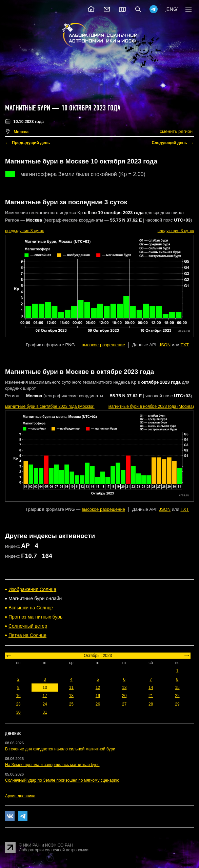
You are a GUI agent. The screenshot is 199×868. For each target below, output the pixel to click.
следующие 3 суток (176, 231)
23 (18, 704)
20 (124, 696)
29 (177, 704)
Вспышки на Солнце (31, 608)
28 (151, 704)
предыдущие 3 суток (24, 231)
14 (151, 688)
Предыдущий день (31, 143)
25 (71, 704)
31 (45, 712)
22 (177, 696)
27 (124, 704)
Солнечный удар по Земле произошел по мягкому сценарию (62, 780)
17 (45, 696)
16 (18, 696)
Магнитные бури (28, 108)
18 (71, 696)
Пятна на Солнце (27, 635)
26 (98, 704)
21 (151, 696)
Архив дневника (20, 796)
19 (98, 696)
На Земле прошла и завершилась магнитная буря (52, 765)
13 (124, 688)
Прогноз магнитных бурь (35, 617)
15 (177, 688)
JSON (165, 345)
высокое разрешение (103, 345)
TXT (185, 345)
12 (98, 688)
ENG (172, 9)
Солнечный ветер (28, 626)
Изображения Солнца (32, 589)
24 (45, 704)
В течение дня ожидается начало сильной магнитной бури (60, 749)
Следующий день (169, 143)
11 (71, 688)
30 (18, 712)
